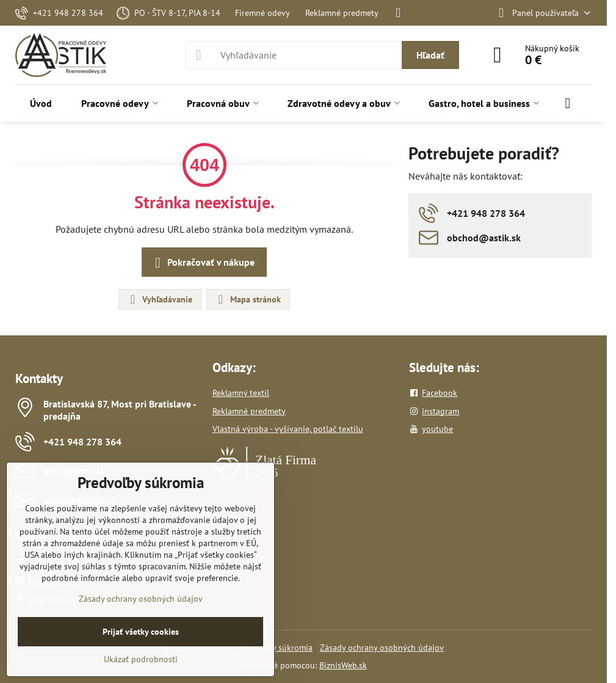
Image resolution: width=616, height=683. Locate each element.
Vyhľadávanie (159, 299)
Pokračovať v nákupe (202, 263)
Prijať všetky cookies (141, 632)
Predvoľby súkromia (276, 648)
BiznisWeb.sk (343, 665)
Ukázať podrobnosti (141, 659)
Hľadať (430, 55)
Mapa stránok (248, 299)
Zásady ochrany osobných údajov (382, 648)
